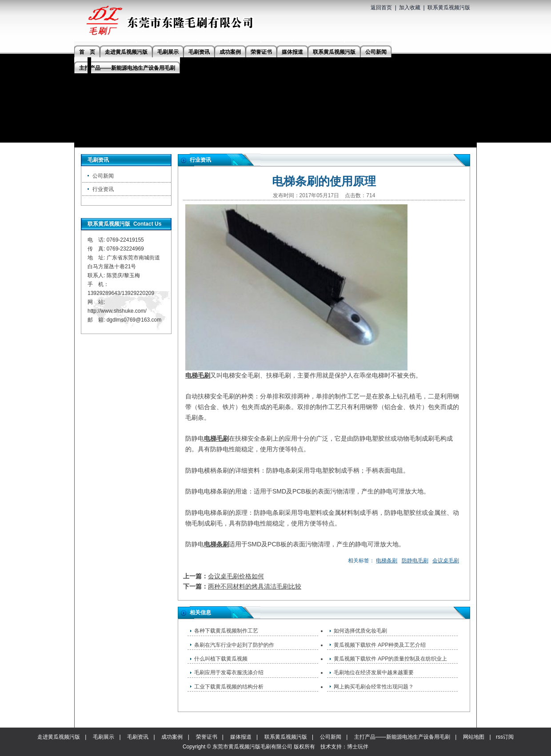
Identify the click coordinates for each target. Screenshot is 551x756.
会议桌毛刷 (446, 561)
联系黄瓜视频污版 (449, 8)
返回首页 (381, 8)
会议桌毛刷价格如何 (236, 576)
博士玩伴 (358, 747)
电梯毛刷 (198, 375)
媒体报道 (241, 737)
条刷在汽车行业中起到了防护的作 (234, 645)
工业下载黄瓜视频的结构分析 (229, 687)
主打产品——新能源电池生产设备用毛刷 (402, 737)
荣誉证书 (207, 737)
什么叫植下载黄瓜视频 (221, 659)
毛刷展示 (104, 737)
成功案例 (172, 737)
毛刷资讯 (138, 737)
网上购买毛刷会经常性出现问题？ (374, 687)
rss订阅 (505, 737)
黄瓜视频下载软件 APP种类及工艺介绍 (380, 645)
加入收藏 (410, 8)
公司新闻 (103, 176)
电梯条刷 (216, 544)
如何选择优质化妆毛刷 (360, 631)
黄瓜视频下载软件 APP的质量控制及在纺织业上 (390, 659)
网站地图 (474, 737)
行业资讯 (103, 189)
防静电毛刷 (415, 561)
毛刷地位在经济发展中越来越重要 (374, 672)
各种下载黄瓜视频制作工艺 (226, 631)
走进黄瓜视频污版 (59, 737)
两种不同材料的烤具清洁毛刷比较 (255, 586)
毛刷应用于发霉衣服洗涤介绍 (229, 672)
